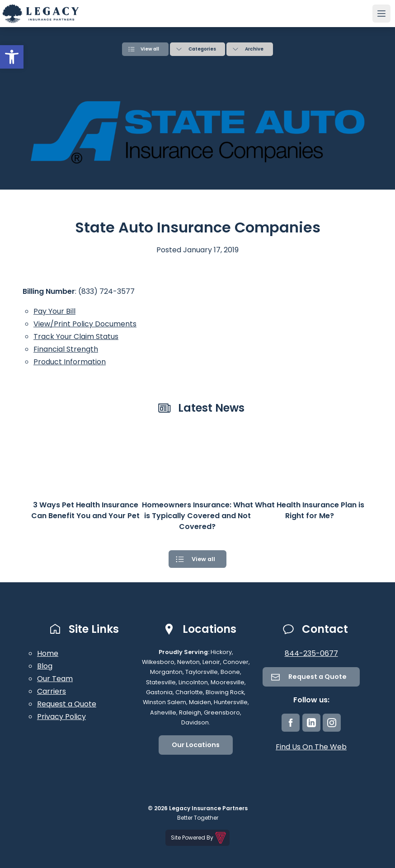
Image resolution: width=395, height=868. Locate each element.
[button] (12, 57)
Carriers (52, 689)
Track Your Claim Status (76, 335)
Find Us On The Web (311, 745)
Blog (45, 664)
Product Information (70, 360)
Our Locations (196, 743)
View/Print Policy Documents (85, 323)
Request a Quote (67, 702)
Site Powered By (199, 836)
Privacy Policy (61, 715)
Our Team (55, 677)
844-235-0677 (311, 652)
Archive (254, 48)
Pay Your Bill (54, 310)
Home (48, 652)
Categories (202, 48)
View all (150, 48)
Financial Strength (66, 348)
